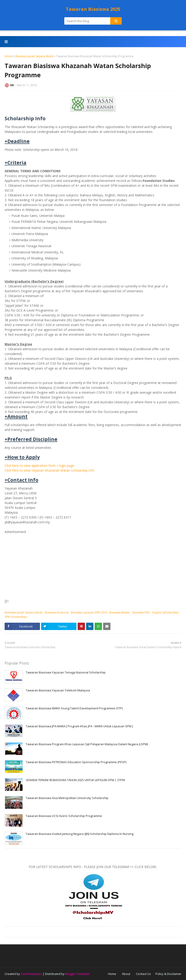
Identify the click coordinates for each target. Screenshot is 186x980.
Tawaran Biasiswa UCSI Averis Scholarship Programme (64, 816)
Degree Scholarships (165, 612)
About (126, 974)
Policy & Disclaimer (168, 974)
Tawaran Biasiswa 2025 (93, 9)
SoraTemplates (31, 974)
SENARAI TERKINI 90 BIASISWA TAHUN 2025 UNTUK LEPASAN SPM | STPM (75, 780)
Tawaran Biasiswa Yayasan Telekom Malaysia (58, 690)
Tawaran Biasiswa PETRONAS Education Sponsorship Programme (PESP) (76, 762)
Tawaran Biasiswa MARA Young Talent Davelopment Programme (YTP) (74, 708)
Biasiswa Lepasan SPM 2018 (89, 612)
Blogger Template (77, 974)
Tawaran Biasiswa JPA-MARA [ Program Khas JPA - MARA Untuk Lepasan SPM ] (79, 726)
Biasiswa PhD (141, 612)
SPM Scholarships (16, 617)
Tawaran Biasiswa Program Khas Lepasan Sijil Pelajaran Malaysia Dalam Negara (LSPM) (87, 744)
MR (12, 85)
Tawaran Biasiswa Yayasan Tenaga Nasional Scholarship (66, 672)
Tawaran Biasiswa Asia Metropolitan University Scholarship (67, 798)
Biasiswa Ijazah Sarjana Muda (34, 56)
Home (9, 56)
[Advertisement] (93, 566)
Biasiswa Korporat (57, 612)
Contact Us (143, 974)
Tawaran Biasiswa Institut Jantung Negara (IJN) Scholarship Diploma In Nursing (80, 834)
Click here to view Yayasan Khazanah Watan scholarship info (49, 470)
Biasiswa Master (120, 612)
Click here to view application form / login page (39, 466)
